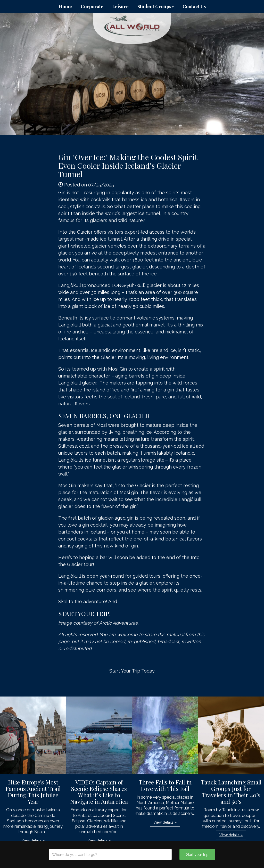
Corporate (92, 6)
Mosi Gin (117, 369)
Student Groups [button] (156, 6)
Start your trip (197, 855)
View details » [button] (33, 840)
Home (65, 6)
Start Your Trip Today (132, 671)
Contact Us (194, 6)
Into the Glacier (75, 232)
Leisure (120, 6)
